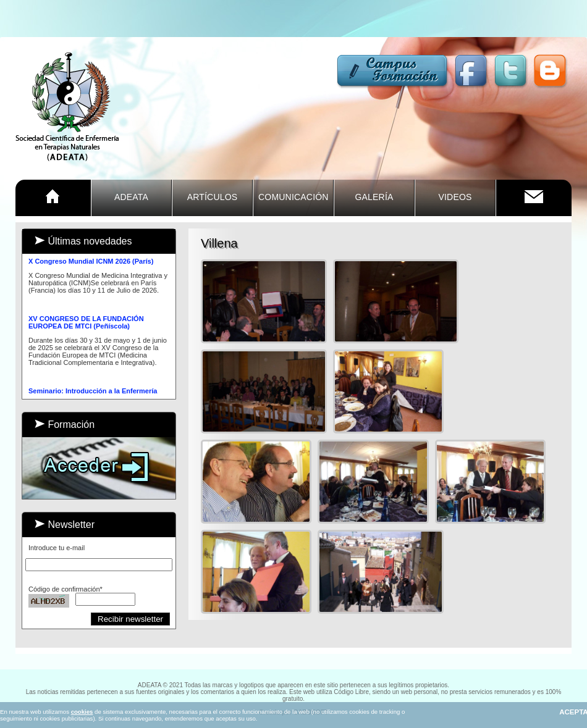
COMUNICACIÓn (293, 197)
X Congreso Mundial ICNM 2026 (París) (91, 262)
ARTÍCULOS (213, 197)
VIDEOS (455, 197)
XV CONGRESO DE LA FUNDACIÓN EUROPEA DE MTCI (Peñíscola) (86, 323)
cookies (82, 712)
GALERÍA (374, 197)
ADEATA (131, 197)
